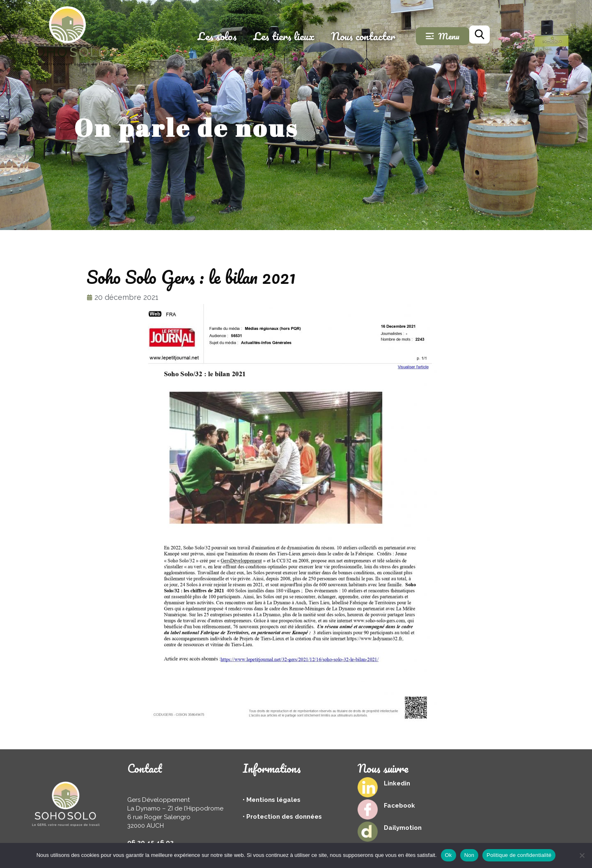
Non (469, 855)
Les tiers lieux (337, 36)
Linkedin (397, 783)
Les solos (271, 36)
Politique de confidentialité (519, 855)
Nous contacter (416, 36)
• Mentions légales (272, 800)
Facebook (399, 806)
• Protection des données (282, 817)
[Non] (582, 855)
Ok (449, 855)
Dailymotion (403, 828)
